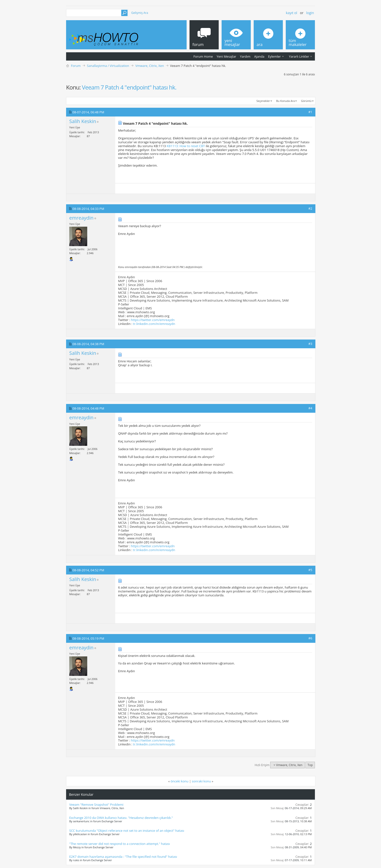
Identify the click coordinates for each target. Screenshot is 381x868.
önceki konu (179, 781)
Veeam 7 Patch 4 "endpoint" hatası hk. (129, 87)
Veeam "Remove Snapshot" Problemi (96, 805)
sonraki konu (201, 781)
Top (310, 765)
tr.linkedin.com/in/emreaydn (154, 324)
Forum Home (203, 56)
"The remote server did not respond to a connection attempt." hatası (120, 844)
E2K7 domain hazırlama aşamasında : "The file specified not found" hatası (123, 857)
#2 (310, 208)
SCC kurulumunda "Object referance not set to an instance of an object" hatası (127, 831)
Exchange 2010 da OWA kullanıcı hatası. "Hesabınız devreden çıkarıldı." (121, 818)
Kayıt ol (292, 13)
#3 (310, 344)
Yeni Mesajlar (226, 56)
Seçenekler (263, 101)
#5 (310, 570)
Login (310, 13)
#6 (310, 638)
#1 (310, 112)
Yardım (245, 56)
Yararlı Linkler (299, 56)
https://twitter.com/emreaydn (153, 320)
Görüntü (306, 101)
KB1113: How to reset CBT (186, 146)
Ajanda (259, 56)
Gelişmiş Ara (140, 13)
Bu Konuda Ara (286, 101)
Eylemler (274, 56)
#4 (310, 408)
